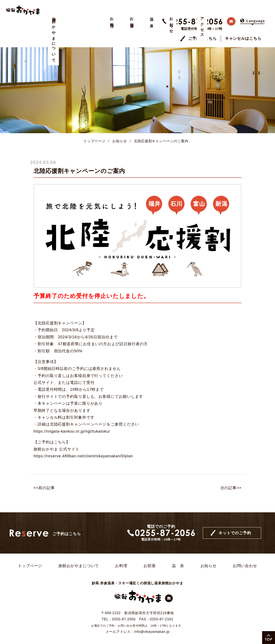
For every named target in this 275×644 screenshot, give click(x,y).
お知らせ (111, 23)
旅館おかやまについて (54, 38)
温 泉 (97, 18)
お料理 (68, 19)
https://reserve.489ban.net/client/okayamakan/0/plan (83, 444)
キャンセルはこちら (243, 27)
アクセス (126, 25)
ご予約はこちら (202, 27)
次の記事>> (231, 476)
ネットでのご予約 (235, 521)
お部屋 (83, 19)
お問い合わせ (245, 554)
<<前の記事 (44, 476)
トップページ (94, 129)
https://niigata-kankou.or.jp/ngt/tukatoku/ (72, 420)
